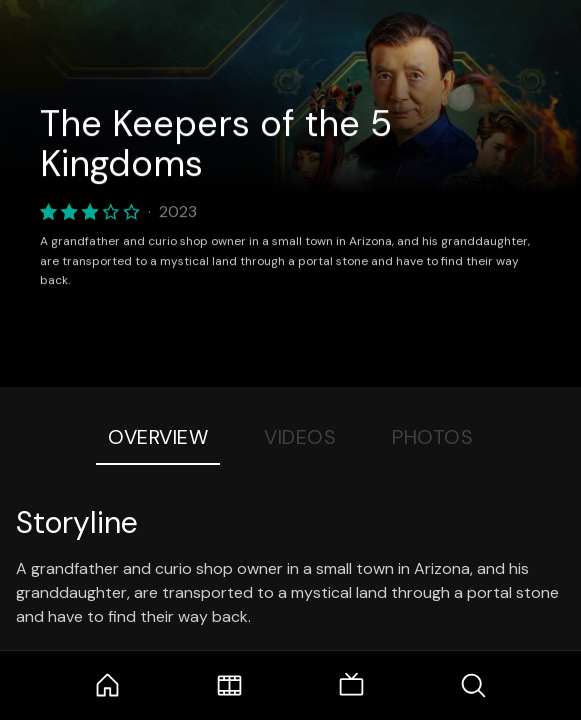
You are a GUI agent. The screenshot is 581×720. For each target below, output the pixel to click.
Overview (158, 437)
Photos (432, 437)
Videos (300, 437)
